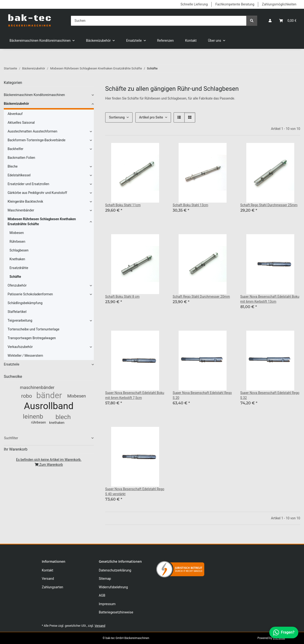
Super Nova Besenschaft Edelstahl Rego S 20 (202, 395)
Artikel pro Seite (151, 117)
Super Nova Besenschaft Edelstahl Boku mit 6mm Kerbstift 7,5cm (135, 395)
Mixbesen (17, 233)
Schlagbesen (19, 250)
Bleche (13, 166)
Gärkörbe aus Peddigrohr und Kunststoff (37, 193)
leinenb (33, 416)
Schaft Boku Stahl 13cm (190, 205)
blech (63, 417)
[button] (270, 21)
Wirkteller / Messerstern (25, 356)
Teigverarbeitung (20, 320)
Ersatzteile (12, 364)
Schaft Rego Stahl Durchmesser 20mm (201, 297)
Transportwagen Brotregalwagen (32, 338)
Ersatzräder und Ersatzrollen (28, 184)
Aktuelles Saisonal (21, 123)
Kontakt (191, 41)
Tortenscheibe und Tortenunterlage (33, 329)
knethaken (57, 423)
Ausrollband (49, 406)
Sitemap (105, 579)
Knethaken (17, 259)
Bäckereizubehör (16, 104)
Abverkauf (15, 114)
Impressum (107, 604)
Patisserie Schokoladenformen (30, 294)
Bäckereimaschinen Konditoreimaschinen (34, 95)
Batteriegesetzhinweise (116, 612)
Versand (48, 579)
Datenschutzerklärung (115, 570)
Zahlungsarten (52, 587)
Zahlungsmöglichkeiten (279, 4)
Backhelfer (15, 149)
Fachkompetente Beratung (235, 4)
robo (26, 396)
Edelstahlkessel (19, 175)
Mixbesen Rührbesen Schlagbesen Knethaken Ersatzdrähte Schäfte (42, 222)
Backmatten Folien (21, 158)
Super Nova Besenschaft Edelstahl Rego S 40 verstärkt (135, 491)
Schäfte (15, 277)
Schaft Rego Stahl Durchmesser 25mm (269, 205)
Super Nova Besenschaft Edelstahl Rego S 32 (270, 395)
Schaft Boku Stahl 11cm (123, 205)
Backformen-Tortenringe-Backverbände (36, 140)
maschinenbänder (37, 387)
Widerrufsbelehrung (113, 587)
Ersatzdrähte (19, 268)
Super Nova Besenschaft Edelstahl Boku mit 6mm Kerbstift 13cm (270, 299)
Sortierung (117, 117)
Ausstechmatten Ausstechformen (32, 131)
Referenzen (166, 41)
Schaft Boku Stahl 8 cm (122, 297)
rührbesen (39, 422)
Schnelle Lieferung (194, 4)
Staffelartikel (17, 312)
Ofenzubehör (17, 285)
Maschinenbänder (21, 210)
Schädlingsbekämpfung (25, 303)
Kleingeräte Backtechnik (25, 201)
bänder (49, 395)
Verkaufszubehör (20, 347)
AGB (102, 595)
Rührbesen (17, 242)
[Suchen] (159, 21)
